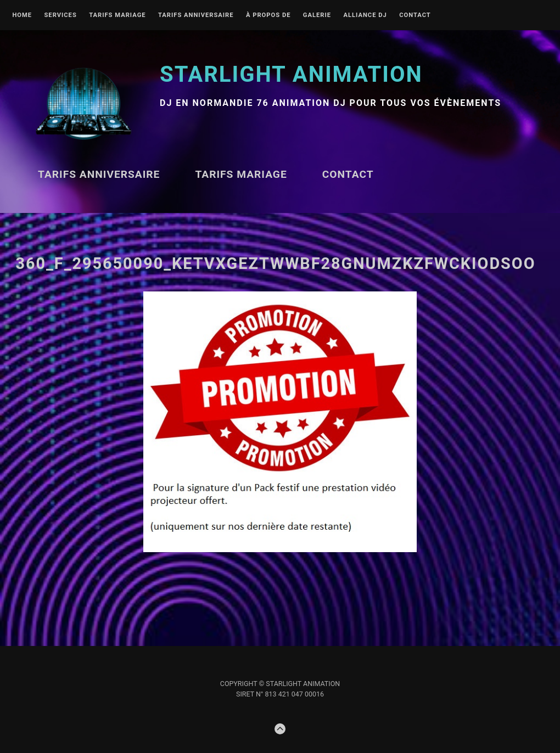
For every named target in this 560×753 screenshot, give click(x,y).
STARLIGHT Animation (291, 74)
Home (22, 15)
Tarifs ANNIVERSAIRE (196, 15)
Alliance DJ (365, 15)
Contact (415, 15)
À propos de (268, 15)
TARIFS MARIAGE (117, 15)
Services (60, 15)
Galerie (317, 15)
